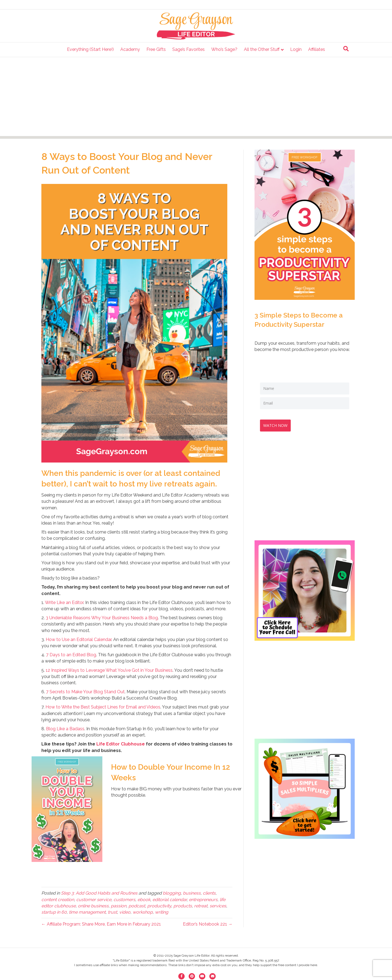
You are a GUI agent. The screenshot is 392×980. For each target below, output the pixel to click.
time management (87, 912)
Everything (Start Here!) (90, 49)
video (125, 912)
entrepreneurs (203, 900)
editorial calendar (170, 900)
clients (209, 893)
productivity (159, 906)
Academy (130, 49)
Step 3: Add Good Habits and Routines (99, 893)
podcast (137, 906)
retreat (201, 906)
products (183, 906)
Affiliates (317, 49)
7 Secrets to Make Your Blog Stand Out (85, 692)
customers (124, 900)
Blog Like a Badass (65, 729)
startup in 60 (54, 912)
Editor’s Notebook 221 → (208, 924)
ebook (144, 900)
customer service (94, 900)
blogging (172, 893)
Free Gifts (156, 49)
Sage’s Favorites (189, 49)
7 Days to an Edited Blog (71, 655)
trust (112, 912)
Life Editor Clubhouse (121, 744)
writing (162, 912)
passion (119, 906)
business (192, 893)
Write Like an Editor (64, 603)
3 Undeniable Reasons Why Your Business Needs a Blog (102, 618)
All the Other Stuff (262, 49)
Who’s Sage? (224, 49)
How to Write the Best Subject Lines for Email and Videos (103, 707)
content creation (58, 900)
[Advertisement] (196, 98)
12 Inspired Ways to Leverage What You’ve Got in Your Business (109, 670)
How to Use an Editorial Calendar (79, 640)
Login (296, 49)
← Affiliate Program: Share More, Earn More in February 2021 (101, 924)
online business (93, 906)
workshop (143, 912)
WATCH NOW (278, 423)
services (218, 906)
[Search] (346, 49)
